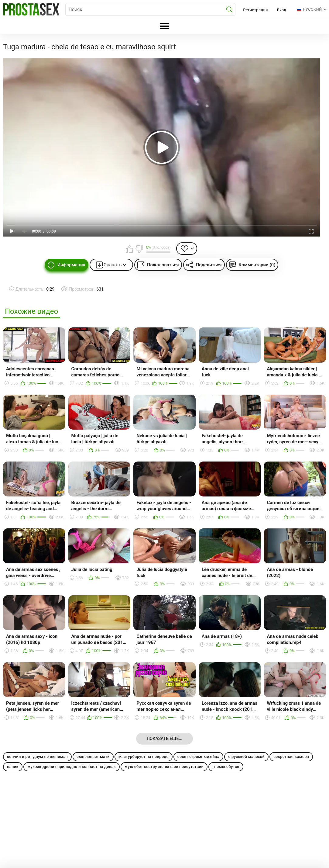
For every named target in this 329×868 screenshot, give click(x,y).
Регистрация (255, 10)
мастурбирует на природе (144, 757)
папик (13, 767)
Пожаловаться (163, 265)
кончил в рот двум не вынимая (37, 757)
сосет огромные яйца (199, 757)
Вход (282, 10)
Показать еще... (164, 738)
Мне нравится (130, 249)
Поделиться (209, 265)
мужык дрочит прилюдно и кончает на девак (72, 767)
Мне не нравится (139, 249)
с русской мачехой (246, 757)
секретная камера (291, 757)
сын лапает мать (93, 757)
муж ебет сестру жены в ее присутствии (164, 767)
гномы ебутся (226, 767)
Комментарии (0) (257, 265)
